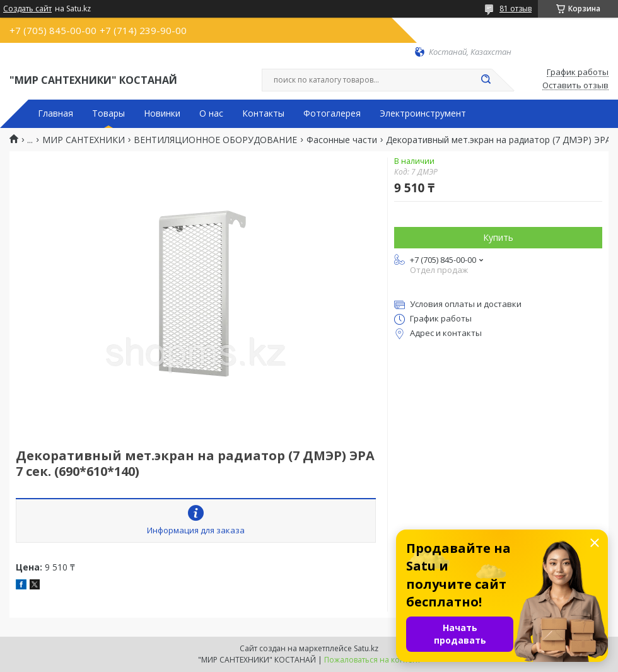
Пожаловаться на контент (372, 660)
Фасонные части (342, 140)
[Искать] (486, 80)
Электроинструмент (423, 113)
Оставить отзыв (575, 86)
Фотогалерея (332, 113)
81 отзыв (516, 9)
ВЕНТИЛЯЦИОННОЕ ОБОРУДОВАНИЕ (215, 140)
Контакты (263, 113)
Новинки (162, 113)
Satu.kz (366, 648)
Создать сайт (27, 9)
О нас (211, 113)
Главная (55, 113)
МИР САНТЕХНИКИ (84, 140)
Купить (498, 237)
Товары (108, 113)
